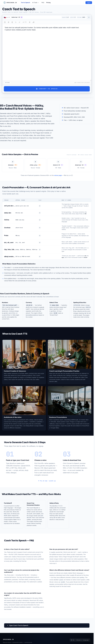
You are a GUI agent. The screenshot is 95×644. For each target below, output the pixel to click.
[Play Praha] (40, 236)
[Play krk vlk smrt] (40, 243)
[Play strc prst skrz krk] (40, 206)
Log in (89, 3)
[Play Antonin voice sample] (13, 165)
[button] (36, 17)
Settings (7, 83)
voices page (58, 175)
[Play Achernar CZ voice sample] (81, 165)
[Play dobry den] (40, 213)
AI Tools (36, 3)
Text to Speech (25, 3)
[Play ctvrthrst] (40, 228)
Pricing (48, 3)
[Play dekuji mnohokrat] (40, 257)
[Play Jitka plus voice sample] (35, 165)
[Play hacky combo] (40, 250)
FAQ (43, 3)
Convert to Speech (47, 89)
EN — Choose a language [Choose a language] (80, 640)
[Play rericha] (40, 220)
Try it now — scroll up (47, 481)
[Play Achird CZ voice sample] (58, 165)
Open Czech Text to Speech (18, 625)
